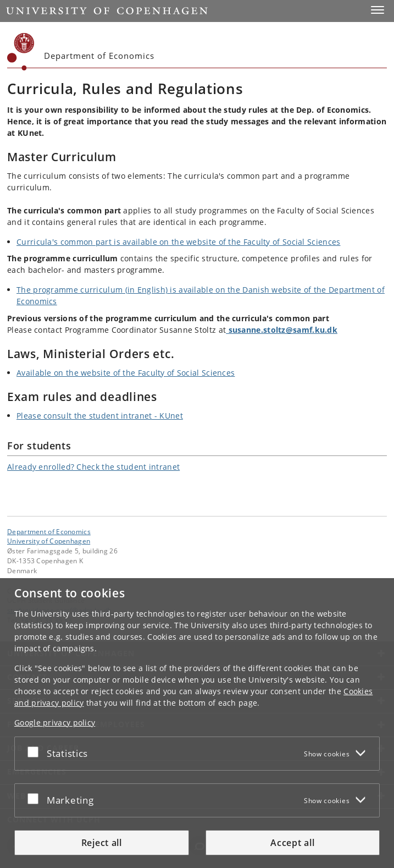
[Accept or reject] (36, 751)
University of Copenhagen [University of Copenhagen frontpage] (49, 541)
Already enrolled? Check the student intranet (93, 467)
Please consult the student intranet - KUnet (100, 416)
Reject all (102, 843)
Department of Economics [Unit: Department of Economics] (49, 531)
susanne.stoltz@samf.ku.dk (282, 330)
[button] (378, 10)
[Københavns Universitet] (21, 52)
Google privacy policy (55, 723)
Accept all (292, 843)
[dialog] (197, 723)
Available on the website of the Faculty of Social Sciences (126, 373)
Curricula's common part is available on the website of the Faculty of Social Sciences (179, 242)
